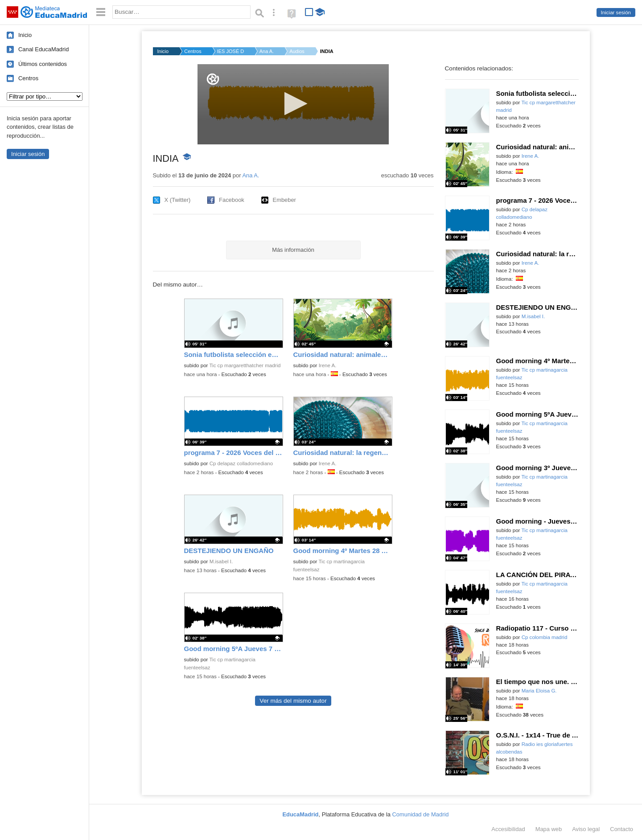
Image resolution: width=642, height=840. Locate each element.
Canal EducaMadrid (43, 49)
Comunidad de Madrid (421, 814)
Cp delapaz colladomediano (241, 463)
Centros (28, 78)
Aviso (586, 829)
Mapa (549, 829)
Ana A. (267, 51)
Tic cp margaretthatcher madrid (245, 365)
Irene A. (328, 365)
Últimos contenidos (43, 64)
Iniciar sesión (616, 12)
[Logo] (213, 79)
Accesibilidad (508, 829)
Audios (297, 51)
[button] (293, 104)
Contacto (621, 829)
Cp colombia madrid (545, 637)
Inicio (25, 35)
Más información (293, 250)
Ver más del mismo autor (293, 701)
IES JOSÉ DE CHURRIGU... (230, 51)
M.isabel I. (221, 561)
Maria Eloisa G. (539, 691)
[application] (293, 104)
